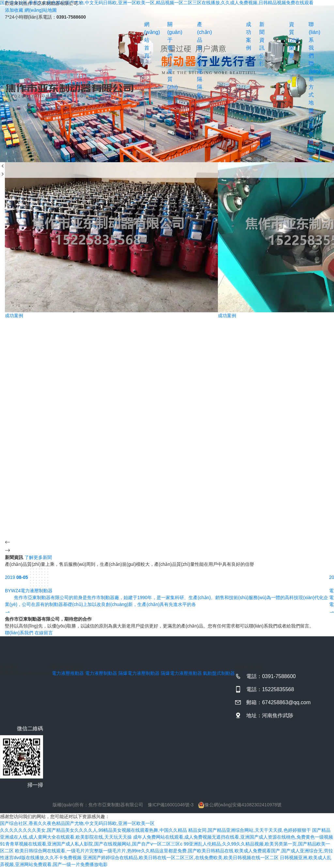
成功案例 (247, 36)
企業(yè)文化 (169, 110)
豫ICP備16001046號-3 (171, 805)
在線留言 (310, 146)
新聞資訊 (261, 36)
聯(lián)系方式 (310, 79)
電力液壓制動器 (200, 71)
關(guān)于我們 (169, 40)
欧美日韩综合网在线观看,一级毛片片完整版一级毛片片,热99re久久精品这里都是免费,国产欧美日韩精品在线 (124, 851)
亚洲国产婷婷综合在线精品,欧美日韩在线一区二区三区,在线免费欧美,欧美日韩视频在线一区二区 (181, 858)
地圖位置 (310, 114)
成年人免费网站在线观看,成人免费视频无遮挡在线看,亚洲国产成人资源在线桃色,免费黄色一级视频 (233, 837)
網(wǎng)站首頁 (146, 40)
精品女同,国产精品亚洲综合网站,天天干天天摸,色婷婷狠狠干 (250, 830)
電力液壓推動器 (200, 63)
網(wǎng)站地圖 (41, 10)
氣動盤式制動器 (200, 95)
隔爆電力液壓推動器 (200, 87)
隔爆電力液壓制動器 (200, 79)
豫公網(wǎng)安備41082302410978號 (240, 805)
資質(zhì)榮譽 (169, 87)
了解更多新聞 (38, 557)
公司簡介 (169, 63)
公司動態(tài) (261, 56)
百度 (47, 673)
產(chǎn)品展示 (200, 40)
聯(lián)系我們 (310, 40)
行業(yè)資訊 (261, 63)
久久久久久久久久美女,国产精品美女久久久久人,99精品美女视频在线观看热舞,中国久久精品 (93, 830)
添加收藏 (14, 10)
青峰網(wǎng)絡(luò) (21, 673)
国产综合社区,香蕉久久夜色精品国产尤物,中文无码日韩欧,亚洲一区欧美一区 (77, 823)
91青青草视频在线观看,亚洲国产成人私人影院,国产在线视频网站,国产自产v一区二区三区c (91, 844)
